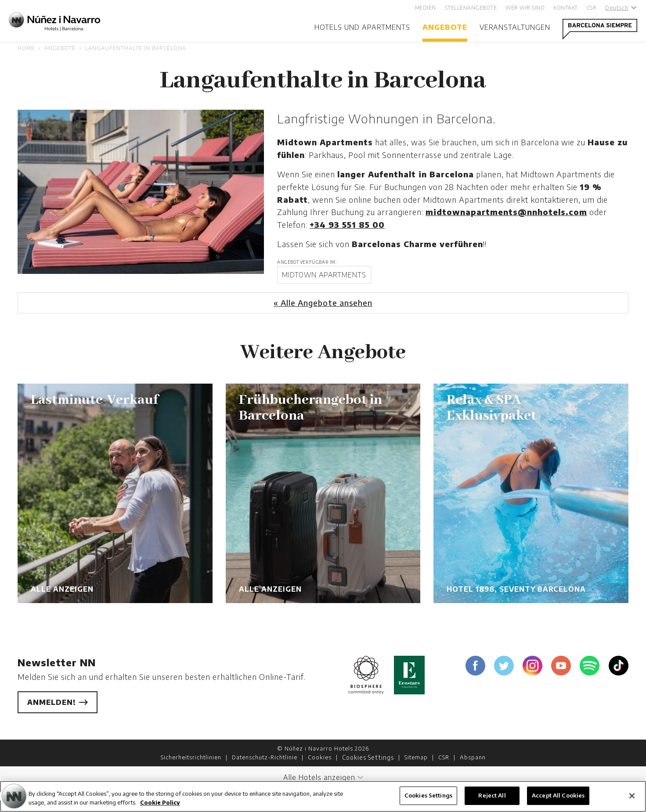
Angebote (445, 27)
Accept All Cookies (558, 795)
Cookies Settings (368, 757)
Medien (426, 8)
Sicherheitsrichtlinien (191, 757)
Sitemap (416, 757)
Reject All (492, 795)
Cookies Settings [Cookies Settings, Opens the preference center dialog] (428, 795)
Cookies (320, 757)
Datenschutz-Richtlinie (265, 757)
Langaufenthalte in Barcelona (136, 48)
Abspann (473, 757)
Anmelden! (58, 702)
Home (26, 48)
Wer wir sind (525, 8)
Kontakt (566, 8)
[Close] (632, 796)
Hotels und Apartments (362, 27)
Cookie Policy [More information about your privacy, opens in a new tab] (160, 802)
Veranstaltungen (515, 27)
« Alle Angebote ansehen (323, 303)
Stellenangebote (471, 8)
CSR (592, 8)
